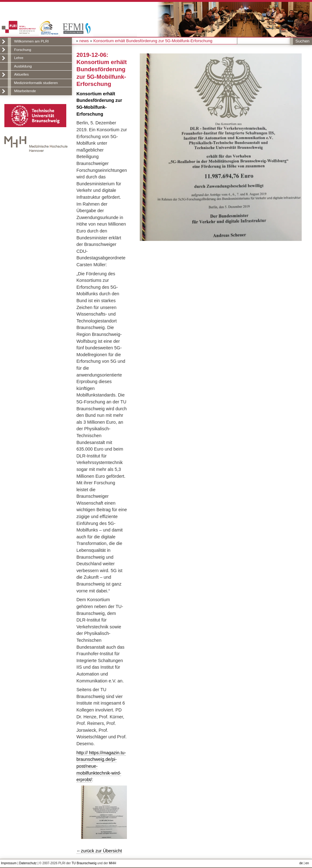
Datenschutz (28, 863)
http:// (83, 753)
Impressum (9, 863)
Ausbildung (23, 66)
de (301, 863)
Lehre (19, 58)
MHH (112, 863)
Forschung (23, 50)
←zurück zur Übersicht (99, 851)
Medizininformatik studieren (36, 83)
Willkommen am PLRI (31, 41)
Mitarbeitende (25, 91)
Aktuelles (21, 74)
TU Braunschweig (84, 863)
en (307, 863)
